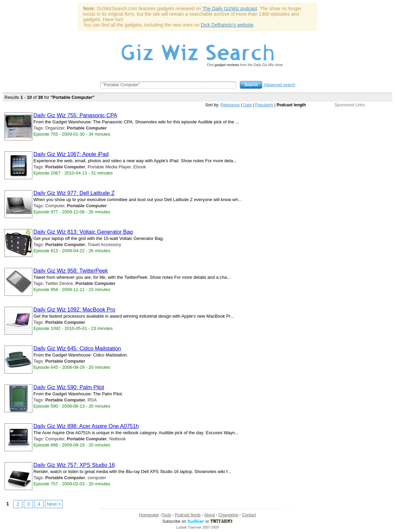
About (209, 515)
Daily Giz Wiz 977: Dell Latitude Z (74, 193)
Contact (249, 515)
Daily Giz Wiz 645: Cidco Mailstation (77, 348)
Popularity (264, 105)
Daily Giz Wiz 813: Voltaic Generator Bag (83, 232)
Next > (54, 504)
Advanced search (280, 85)
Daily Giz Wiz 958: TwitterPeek (71, 271)
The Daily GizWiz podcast (230, 9)
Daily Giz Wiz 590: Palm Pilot (69, 387)
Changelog (228, 515)
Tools (166, 515)
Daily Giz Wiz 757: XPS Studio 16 (74, 465)
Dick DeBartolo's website (227, 25)
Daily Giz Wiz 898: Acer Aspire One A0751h (86, 426)
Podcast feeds (188, 515)
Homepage (149, 515)
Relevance (230, 105)
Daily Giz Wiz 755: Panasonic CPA (75, 115)
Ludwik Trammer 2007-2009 (197, 527)
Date (247, 105)
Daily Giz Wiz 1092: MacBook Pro (74, 310)
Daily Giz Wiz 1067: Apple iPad (71, 154)
